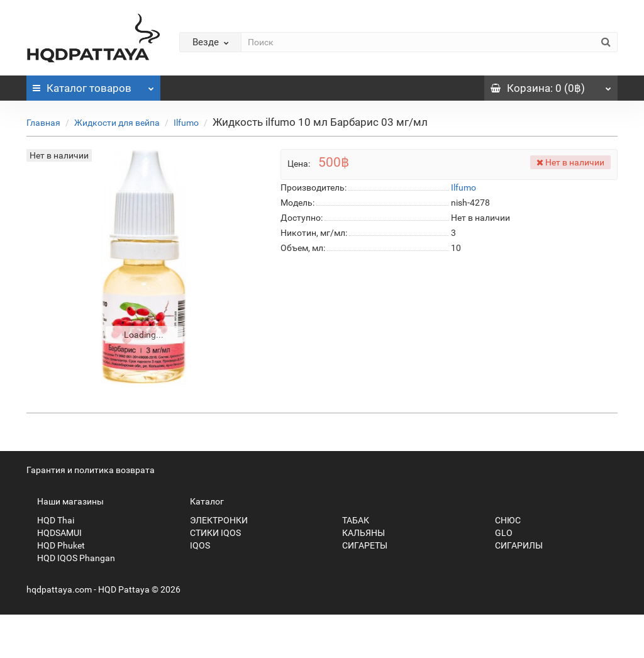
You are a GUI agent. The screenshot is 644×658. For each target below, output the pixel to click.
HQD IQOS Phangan (71, 558)
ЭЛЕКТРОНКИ (214, 520)
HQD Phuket (56, 545)
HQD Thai (50, 520)
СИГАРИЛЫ (514, 545)
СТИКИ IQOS (210, 533)
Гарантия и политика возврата (91, 470)
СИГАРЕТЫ (359, 545)
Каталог (93, 85)
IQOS (195, 545)
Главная (43, 123)
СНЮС (502, 520)
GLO (498, 533)
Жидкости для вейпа (117, 123)
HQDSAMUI (54, 533)
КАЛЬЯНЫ (358, 533)
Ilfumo (186, 123)
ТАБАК (350, 520)
